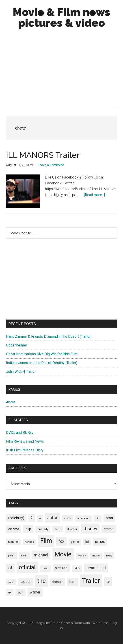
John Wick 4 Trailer (21, 372)
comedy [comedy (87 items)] (43, 529)
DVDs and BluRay (20, 433)
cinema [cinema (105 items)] (14, 529)
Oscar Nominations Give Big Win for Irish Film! (42, 354)
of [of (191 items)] (10, 568)
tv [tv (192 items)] (108, 582)
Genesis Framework (76, 623)
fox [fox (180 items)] (61, 541)
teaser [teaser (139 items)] (26, 582)
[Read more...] (94, 195)
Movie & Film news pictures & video (61, 18)
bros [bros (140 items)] (109, 518)
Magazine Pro (46, 623)
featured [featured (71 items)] (13, 542)
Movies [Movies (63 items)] (82, 556)
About (11, 402)
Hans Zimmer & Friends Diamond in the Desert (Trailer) (49, 336)
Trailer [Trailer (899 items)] (91, 581)
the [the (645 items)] (41, 581)
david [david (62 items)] (58, 529)
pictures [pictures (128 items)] (61, 568)
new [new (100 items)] (109, 555)
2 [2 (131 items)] (32, 518)
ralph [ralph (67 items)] (77, 568)
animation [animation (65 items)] (83, 518)
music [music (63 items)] (96, 556)
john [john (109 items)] (11, 555)
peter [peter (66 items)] (45, 568)
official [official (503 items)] (27, 567)
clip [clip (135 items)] (28, 529)
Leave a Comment (51, 165)
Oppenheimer (17, 345)
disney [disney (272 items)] (90, 528)
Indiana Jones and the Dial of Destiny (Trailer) (42, 363)
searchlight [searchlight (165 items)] (96, 568)
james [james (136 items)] (100, 541)
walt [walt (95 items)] (20, 592)
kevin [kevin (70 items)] (24, 556)
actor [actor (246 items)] (53, 518)
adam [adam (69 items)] (68, 518)
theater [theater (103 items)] (57, 582)
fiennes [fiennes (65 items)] (29, 542)
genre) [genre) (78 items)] (75, 542)
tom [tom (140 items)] (72, 582)
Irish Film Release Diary (25, 450)
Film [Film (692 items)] (46, 541)
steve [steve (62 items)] (11, 582)
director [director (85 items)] (72, 529)
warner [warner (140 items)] (35, 592)
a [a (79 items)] (40, 518)
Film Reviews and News (25, 441)
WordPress (100, 623)
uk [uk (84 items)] (10, 592)
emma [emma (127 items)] (109, 529)
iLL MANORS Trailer (43, 155)
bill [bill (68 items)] (98, 518)
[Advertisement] (62, 69)
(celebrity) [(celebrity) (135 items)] (16, 518)
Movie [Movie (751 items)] (63, 554)
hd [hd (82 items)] (87, 542)
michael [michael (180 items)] (41, 555)
